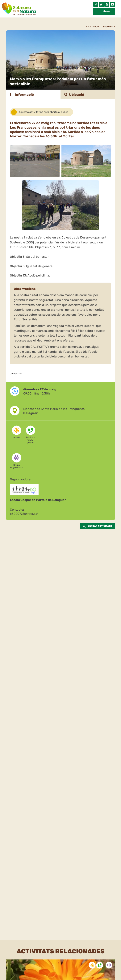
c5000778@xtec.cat (24, 514)
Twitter (101, 4)
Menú (106, 11)
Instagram (107, 4)
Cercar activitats (97, 526)
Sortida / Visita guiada (30, 440)
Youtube (112, 4)
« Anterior (92, 27)
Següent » (109, 27)
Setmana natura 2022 (19, 8)
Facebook (96, 4)
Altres (17, 437)
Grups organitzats (17, 466)
